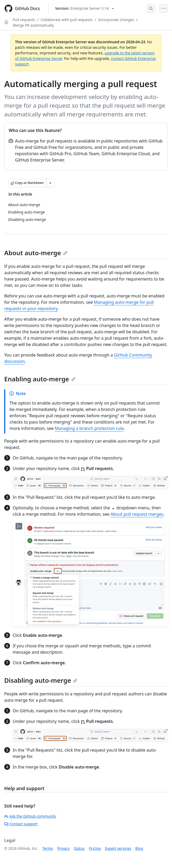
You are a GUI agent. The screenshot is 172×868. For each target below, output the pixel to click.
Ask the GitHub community (30, 816)
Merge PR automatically (33, 25)
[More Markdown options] (50, 183)
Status (79, 848)
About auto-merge (36, 253)
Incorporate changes (116, 20)
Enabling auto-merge (40, 379)
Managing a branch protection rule (89, 428)
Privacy (63, 848)
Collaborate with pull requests (67, 20)
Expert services (118, 848)
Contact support (21, 824)
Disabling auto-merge (41, 680)
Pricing (95, 848)
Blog (139, 848)
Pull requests (24, 20)
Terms (48, 848)
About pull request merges (137, 514)
